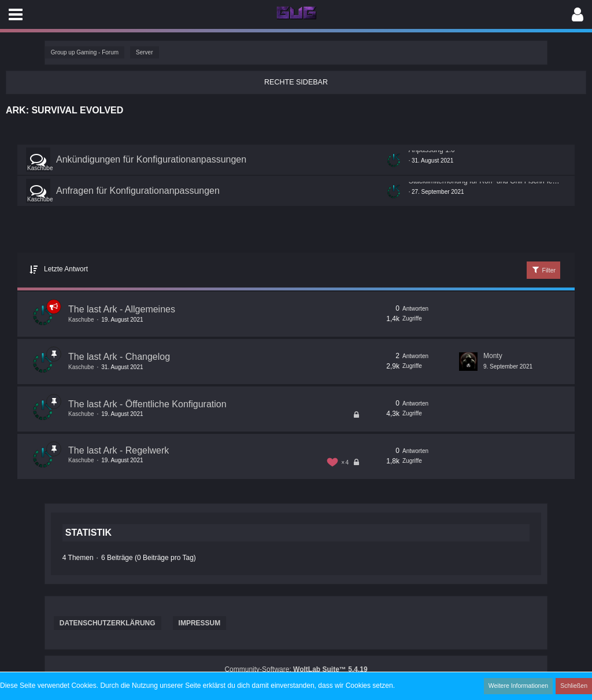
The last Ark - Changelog (119, 357)
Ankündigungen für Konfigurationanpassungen (151, 159)
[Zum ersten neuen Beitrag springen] (394, 160)
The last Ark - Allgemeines (122, 309)
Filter (544, 270)
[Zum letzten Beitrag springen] (468, 361)
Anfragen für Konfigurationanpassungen (138, 190)
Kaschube (40, 167)
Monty (493, 356)
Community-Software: (296, 669)
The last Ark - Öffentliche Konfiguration (147, 404)
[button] (16, 14)
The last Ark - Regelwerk (119, 450)
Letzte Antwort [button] (66, 269)
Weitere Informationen (521, 686)
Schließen (575, 686)
